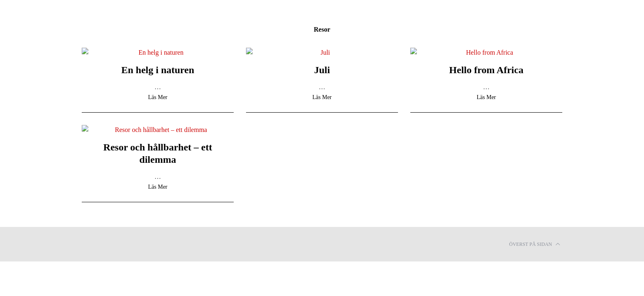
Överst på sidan (535, 244)
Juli (322, 70)
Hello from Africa (486, 70)
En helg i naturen (158, 70)
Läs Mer (158, 97)
